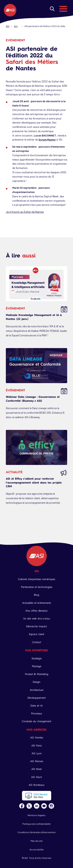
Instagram (51, 806)
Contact (36, 642)
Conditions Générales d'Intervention (37, 832)
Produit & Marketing (37, 674)
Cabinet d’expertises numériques (36, 579)
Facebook (22, 806)
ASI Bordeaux (37, 785)
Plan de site (37, 841)
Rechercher (52, 9)
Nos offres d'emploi (36, 611)
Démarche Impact (36, 626)
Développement (36, 698)
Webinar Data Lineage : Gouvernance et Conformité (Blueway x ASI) (33, 399)
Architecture (37, 690)
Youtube (44, 806)
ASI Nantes (37, 738)
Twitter (29, 806)
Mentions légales (37, 815)
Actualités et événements (36, 603)
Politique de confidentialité (36, 824)
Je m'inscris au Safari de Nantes (25, 212)
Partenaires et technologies (37, 587)
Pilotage (37, 666)
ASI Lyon (37, 753)
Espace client (37, 634)
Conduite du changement (36, 721)
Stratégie (37, 658)
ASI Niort (36, 777)
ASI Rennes (37, 761)
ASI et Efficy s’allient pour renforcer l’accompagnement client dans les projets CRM (34, 482)
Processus (36, 713)
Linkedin (37, 806)
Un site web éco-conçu (37, 619)
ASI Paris (36, 746)
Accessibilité (37, 849)
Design (36, 682)
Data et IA (36, 706)
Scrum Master (47, 139)
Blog (36, 595)
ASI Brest (36, 769)
